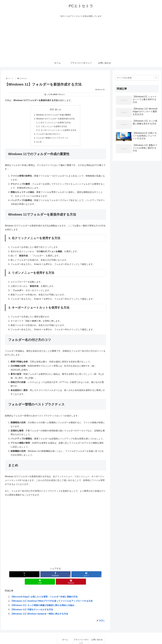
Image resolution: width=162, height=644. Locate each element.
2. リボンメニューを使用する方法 (53, 126)
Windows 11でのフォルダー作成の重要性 (54, 115)
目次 (52, 109)
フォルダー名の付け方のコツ (48, 134)
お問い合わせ (97, 632)
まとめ (39, 142)
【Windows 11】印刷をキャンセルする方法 (32, 602)
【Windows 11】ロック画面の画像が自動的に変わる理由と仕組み (42, 598)
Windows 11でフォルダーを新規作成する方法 (55, 119)
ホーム (65, 632)
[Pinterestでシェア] (89, 574)
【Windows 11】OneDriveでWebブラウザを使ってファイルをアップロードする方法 (52, 594)
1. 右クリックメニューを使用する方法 (54, 123)
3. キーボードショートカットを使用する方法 (57, 130)
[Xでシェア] (21, 574)
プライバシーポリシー (81, 634)
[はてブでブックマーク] (55, 574)
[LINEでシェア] (72, 574)
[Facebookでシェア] (38, 574)
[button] (156, 78)
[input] (137, 78)
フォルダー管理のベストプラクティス (52, 138)
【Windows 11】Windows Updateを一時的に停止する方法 (39, 606)
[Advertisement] (81, 39)
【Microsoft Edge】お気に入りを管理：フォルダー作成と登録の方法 (44, 589)
